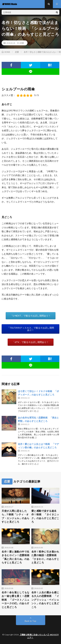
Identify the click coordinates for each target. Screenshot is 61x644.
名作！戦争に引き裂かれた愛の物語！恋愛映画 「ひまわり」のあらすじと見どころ (45, 557)
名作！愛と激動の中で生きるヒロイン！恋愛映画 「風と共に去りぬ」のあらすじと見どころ (16, 557)
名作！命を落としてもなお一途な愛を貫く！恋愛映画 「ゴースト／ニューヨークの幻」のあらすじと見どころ (16, 600)
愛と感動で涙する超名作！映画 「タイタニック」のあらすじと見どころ (45, 516)
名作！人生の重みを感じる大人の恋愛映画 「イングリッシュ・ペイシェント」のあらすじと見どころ (45, 600)
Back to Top (30, 621)
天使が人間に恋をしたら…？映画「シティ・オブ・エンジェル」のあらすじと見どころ (16, 516)
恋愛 (22, 43)
